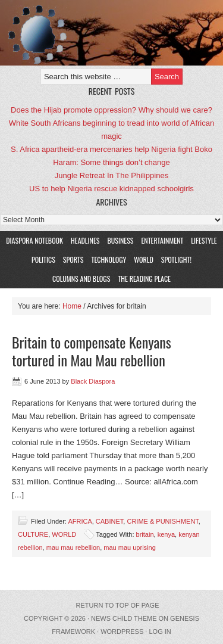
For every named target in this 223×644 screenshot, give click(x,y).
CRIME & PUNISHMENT (162, 521)
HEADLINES (85, 240)
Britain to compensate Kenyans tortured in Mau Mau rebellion (92, 351)
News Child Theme (124, 618)
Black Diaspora (93, 381)
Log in (160, 631)
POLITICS (43, 259)
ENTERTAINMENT (162, 240)
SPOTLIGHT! (175, 259)
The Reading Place (144, 279)
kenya (166, 534)
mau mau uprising (129, 547)
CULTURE (33, 534)
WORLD (142, 259)
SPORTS (73, 259)
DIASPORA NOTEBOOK (34, 240)
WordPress (122, 631)
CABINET (109, 521)
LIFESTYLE (202, 240)
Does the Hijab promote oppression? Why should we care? (111, 110)
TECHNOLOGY (109, 259)
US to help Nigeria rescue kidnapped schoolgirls (111, 189)
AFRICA (80, 521)
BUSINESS (120, 240)
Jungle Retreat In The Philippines (111, 175)
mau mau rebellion (73, 547)
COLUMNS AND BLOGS (81, 279)
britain (145, 534)
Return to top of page (118, 605)
